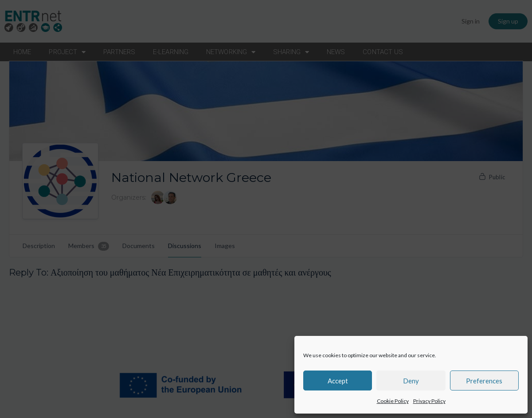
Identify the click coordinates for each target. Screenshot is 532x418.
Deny (411, 381)
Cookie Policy (393, 401)
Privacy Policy (429, 401)
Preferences (484, 381)
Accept (338, 381)
